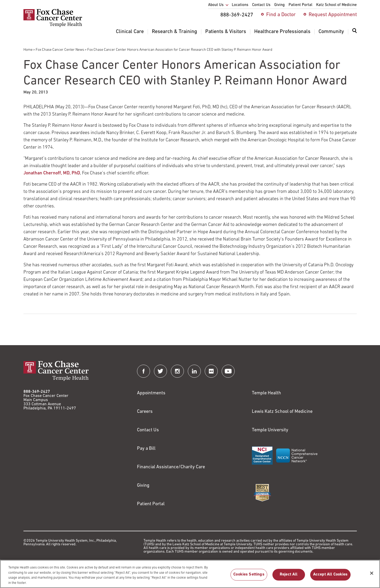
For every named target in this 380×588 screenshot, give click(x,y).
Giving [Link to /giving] (143, 486)
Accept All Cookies (330, 577)
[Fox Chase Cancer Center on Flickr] (211, 371)
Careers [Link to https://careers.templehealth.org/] (145, 412)
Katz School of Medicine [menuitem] (337, 5)
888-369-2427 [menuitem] (237, 15)
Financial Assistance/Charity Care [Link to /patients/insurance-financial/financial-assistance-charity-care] (171, 467)
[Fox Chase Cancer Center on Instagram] (177, 371)
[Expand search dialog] (354, 32)
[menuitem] (354, 34)
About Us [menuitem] (216, 5)
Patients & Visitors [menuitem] (226, 32)
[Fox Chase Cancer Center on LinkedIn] (194, 371)
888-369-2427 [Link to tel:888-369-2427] (37, 392)
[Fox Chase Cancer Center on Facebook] (144, 371)
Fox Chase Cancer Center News (60, 50)
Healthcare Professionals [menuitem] (282, 32)
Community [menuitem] (331, 32)
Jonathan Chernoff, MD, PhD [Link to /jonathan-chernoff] (52, 173)
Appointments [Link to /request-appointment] (151, 393)
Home (28, 50)
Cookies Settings (249, 577)
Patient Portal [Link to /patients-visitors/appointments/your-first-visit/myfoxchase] (151, 504)
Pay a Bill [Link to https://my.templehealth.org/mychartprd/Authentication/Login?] (146, 449)
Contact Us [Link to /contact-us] (148, 430)
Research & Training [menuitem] (175, 32)
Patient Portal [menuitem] (300, 5)
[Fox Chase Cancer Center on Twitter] (160, 371)
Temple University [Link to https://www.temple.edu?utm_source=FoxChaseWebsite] (270, 430)
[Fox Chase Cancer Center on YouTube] (228, 371)
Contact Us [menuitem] (261, 5)
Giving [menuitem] (279, 5)
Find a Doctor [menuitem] (281, 15)
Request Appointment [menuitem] (333, 15)
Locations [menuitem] (240, 5)
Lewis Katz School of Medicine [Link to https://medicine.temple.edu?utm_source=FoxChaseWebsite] (282, 412)
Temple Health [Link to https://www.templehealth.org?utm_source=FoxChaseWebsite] (266, 393)
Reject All (289, 577)
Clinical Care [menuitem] (130, 32)
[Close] (372, 576)
